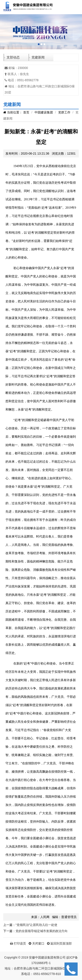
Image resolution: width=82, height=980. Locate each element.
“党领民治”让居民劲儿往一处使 (36, 925)
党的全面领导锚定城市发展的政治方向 (42, 931)
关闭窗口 (37, 943)
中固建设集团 (44, 112)
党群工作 (64, 112)
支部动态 (13, 57)
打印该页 (18, 943)
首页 (26, 112)
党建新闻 (38, 57)
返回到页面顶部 (59, 943)
